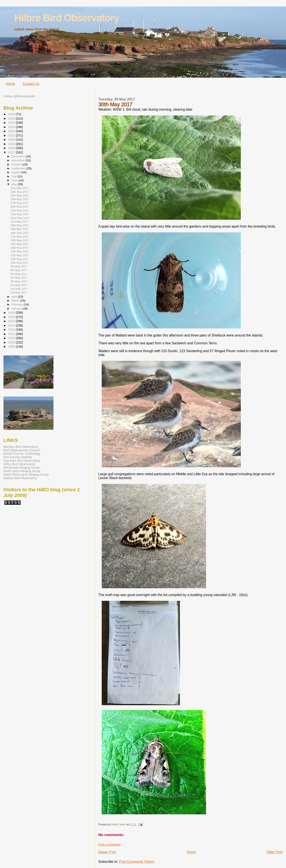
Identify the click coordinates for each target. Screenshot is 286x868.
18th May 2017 (20, 233)
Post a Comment (109, 845)
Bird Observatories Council (22, 450)
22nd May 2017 (20, 218)
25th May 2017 (20, 211)
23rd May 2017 (20, 214)
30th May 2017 (20, 192)
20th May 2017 (20, 225)
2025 (12, 118)
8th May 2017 (19, 270)
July (14, 176)
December (18, 156)
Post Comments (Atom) (137, 862)
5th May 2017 (19, 278)
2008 (12, 347)
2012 (12, 330)
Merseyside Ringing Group (22, 468)
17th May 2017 (20, 237)
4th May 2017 (19, 282)
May (14, 184)
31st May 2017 (19, 188)
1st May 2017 (19, 293)
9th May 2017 (19, 267)
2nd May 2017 (19, 289)
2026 (12, 114)
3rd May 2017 (19, 285)
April (15, 297)
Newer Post (107, 852)
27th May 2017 (20, 203)
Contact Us (31, 84)
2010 (12, 338)
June (15, 180)
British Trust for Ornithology (22, 454)
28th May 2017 (20, 199)
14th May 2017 (20, 248)
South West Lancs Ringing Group (26, 475)
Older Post (275, 852)
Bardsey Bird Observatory (21, 447)
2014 (12, 321)
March (16, 301)
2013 (12, 325)
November (18, 160)
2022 (12, 131)
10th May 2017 (20, 263)
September (19, 168)
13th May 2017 (20, 252)
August (16, 172)
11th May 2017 (20, 259)
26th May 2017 (20, 207)
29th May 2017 (20, 196)
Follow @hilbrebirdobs (19, 96)
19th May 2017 (20, 229)
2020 (12, 140)
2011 (12, 334)
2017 (12, 152)
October (17, 164)
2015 (12, 317)
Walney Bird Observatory (20, 478)
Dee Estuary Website (18, 457)
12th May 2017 (20, 255)
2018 (12, 148)
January (17, 309)
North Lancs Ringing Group (22, 471)
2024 (12, 123)
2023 (12, 127)
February (17, 304)
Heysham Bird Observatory (22, 461)
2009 (12, 342)
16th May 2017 (20, 240)
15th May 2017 (20, 244)
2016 (12, 313)
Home (10, 84)
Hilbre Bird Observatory (67, 18)
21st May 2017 (19, 222)
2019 (12, 144)
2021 (12, 135)
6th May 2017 (19, 274)
